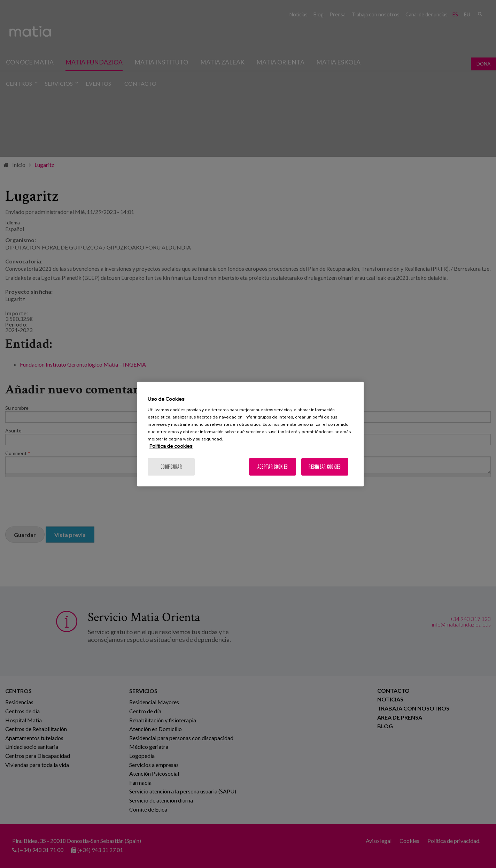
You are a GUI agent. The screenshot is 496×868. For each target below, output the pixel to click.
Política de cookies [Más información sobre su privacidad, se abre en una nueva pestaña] (171, 446)
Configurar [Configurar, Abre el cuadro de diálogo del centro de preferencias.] (171, 467)
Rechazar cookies (325, 467)
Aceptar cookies (273, 467)
